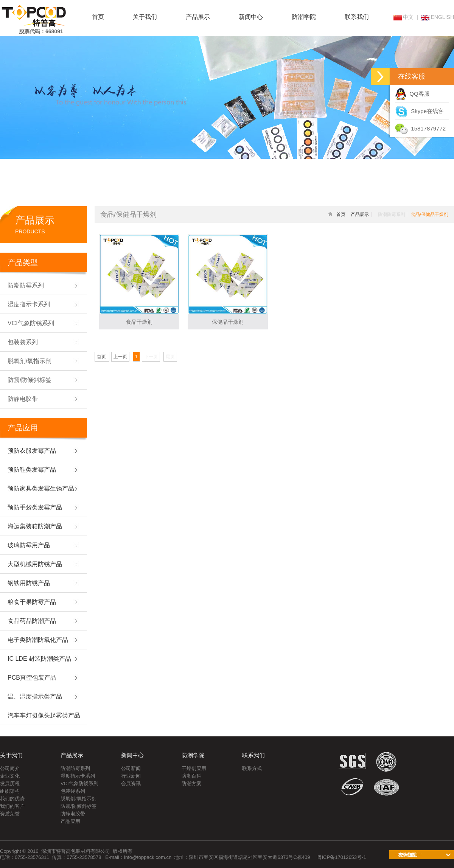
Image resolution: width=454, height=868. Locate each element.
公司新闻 (131, 768)
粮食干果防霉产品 (32, 602)
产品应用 (70, 821)
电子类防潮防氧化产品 (38, 640)
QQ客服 (412, 94)
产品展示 (198, 17)
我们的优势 (12, 799)
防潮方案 (191, 783)
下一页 (151, 357)
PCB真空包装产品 (32, 678)
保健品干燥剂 (228, 322)
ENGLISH (438, 17)
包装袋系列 (73, 791)
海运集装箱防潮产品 (35, 526)
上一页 (120, 357)
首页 (98, 17)
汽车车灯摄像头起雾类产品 (44, 715)
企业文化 (10, 776)
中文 (404, 17)
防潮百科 (191, 776)
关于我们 (145, 17)
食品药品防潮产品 (32, 621)
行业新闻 (131, 776)
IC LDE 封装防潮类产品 (39, 659)
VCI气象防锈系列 (79, 783)
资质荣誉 (10, 814)
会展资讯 (131, 783)
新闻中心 (251, 17)
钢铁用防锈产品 (29, 583)
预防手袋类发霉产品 (35, 507)
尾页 (170, 357)
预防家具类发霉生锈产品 (41, 488)
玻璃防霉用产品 (29, 545)
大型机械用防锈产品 (35, 564)
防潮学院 (304, 17)
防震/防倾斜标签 (79, 806)
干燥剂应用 (194, 768)
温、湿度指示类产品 (35, 696)
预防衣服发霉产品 (32, 451)
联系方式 (252, 768)
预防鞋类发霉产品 (32, 470)
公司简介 (10, 768)
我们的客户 (12, 806)
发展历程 (10, 783)
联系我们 (357, 17)
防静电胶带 (73, 814)
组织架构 (10, 791)
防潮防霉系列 (75, 768)
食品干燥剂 (139, 322)
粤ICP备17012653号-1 (342, 857)
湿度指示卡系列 (78, 776)
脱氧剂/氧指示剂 (79, 799)
